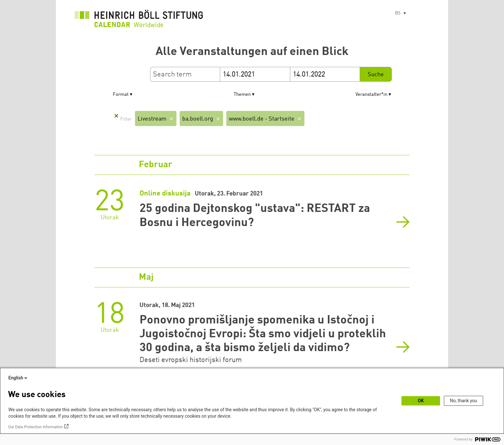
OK (421, 401)
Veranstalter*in (371, 95)
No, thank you (464, 401)
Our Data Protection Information (35, 427)
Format (121, 95)
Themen (242, 95)
